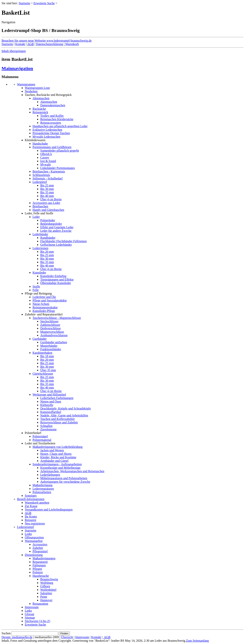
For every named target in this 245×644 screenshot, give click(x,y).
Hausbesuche (41, 576)
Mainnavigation (17, 68)
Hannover (46, 600)
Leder (36, 217)
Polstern (38, 572)
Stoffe (36, 286)
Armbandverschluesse (54, 335)
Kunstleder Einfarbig (53, 276)
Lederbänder (40, 234)
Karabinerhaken (42, 353)
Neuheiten (31, 91)
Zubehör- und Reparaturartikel (44, 314)
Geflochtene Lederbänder (56, 245)
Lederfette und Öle (44, 297)
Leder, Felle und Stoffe (39, 213)
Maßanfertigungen (44, 558)
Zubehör (38, 548)
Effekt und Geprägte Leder (57, 227)
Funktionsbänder (51, 349)
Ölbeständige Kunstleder (56, 283)
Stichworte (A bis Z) (37, 621)
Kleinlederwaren (35, 140)
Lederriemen (40, 248)
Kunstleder (39, 273)
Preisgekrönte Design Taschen (51, 133)
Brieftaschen (40, 206)
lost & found (48, 161)
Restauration (40, 604)
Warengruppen (26, 84)
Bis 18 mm (47, 356)
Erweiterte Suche (44, 3)
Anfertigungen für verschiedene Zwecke (65, 482)
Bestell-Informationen (31, 499)
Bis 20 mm (47, 252)
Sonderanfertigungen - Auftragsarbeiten (57, 464)
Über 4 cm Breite (51, 199)
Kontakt (20, 44)
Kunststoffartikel (51, 412)
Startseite (24, 3)
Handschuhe (40, 144)
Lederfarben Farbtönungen (57, 398)
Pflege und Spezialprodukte (50, 300)
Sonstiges (31, 496)
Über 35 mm (48, 370)
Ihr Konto (31, 516)
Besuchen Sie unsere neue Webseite (47, 41)
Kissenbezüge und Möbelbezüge (60, 468)
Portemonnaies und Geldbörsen (52, 147)
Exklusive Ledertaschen (47, 130)
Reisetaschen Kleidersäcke (57, 119)
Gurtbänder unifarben (54, 342)
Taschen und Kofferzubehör (57, 419)
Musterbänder (49, 346)
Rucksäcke (39, 109)
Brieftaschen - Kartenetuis (49, 171)
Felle (36, 290)
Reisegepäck (40, 112)
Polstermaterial (42, 440)
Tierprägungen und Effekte (57, 279)
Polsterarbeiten (42, 492)
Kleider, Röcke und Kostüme (58, 457)
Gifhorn (45, 586)
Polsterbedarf (33, 433)
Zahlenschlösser (50, 325)
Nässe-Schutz (41, 304)
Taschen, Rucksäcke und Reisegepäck (48, 95)
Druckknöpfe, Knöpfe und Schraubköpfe (66, 408)
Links (28, 611)
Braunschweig (49, 579)
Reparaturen (40, 562)
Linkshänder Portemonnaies (58, 168)
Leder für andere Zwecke (56, 231)
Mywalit (45, 164)
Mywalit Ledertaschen (46, 137)
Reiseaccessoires (51, 123)
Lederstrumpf (25, 527)
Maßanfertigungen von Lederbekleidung (58, 447)
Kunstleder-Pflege (44, 311)
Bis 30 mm (47, 189)
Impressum (32, 607)
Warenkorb (71, 44)
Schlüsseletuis (41, 175)
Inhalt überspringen (14, 51)
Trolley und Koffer (52, 116)
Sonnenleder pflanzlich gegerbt (60, 151)
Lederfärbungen (50, 475)
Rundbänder (48, 238)
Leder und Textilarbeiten (40, 443)
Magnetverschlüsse (52, 332)
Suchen (6, 633)
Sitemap (30, 618)
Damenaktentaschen (53, 105)
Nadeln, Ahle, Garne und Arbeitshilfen (64, 415)
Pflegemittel (40, 551)
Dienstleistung (34, 555)
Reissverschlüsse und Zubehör (59, 422)
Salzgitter (46, 593)
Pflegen (37, 569)
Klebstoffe (47, 405)
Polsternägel (40, 436)
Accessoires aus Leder (46, 203)
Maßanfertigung (42, 485)
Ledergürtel (40, 182)
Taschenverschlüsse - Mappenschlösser (57, 318)
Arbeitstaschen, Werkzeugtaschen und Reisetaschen (72, 471)
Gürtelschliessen (43, 374)
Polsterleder (48, 220)
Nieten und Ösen (51, 401)
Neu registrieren (35, 523)
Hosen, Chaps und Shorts (56, 454)
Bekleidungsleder (51, 224)
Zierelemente (48, 429)
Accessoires (40, 544)
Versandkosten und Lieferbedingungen (49, 510)
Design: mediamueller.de (17, 637)
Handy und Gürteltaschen (48, 210)
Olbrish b (46, 154)
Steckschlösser (49, 321)
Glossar (30, 614)
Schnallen (46, 426)
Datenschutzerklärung (50, 44)
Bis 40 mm (47, 196)
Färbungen (39, 565)
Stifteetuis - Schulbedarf (48, 178)
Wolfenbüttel (48, 590)
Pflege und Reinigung (38, 293)
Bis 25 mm (47, 185)
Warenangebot (34, 541)
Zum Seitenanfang (197, 641)
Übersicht (67, 637)
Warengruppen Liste (37, 88)
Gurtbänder (40, 339)
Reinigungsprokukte (45, 307)
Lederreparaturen (43, 489)
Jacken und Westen (52, 450)
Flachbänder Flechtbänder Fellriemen (63, 241)
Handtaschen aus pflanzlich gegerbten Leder (60, 126)
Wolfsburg (47, 583)
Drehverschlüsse (51, 328)
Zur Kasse (31, 506)
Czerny (45, 158)
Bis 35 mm (47, 192)
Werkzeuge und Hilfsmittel (49, 395)
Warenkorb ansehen (37, 503)
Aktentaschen (41, 98)
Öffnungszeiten (34, 537)
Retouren (30, 520)
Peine (44, 597)
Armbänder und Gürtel (54, 461)
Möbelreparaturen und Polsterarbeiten (64, 478)
